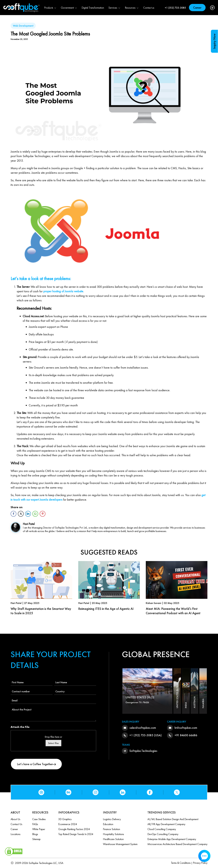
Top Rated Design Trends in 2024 (76, 834)
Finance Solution (111, 829)
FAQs (35, 824)
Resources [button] (132, 8)
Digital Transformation (93, 8)
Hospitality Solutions (113, 834)
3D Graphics (65, 819)
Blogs (35, 834)
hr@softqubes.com (186, 728)
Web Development (23, 26)
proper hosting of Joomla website (63, 291)
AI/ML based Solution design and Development (173, 819)
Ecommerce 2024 (68, 824)
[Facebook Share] (13, 514)
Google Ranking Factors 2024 (74, 829)
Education (108, 824)
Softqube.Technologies (143, 751)
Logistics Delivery (112, 819)
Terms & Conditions (181, 863)
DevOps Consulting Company (163, 834)
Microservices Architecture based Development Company (177, 844)
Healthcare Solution (113, 839)
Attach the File (20, 727)
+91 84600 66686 (186, 735)
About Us (15, 819)
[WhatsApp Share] (35, 514)
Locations (16, 834)
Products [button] (50, 8)
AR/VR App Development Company (166, 824)
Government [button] (69, 8)
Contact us (149, 8)
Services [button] (114, 8)
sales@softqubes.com (143, 728)
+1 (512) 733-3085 (175, 8)
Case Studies (39, 819)
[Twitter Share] (21, 514)
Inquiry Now (214, 41)
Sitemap (36, 839)
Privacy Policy (200, 863)
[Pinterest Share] (43, 514)
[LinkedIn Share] (28, 514)
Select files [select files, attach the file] (53, 743)
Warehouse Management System (120, 844)
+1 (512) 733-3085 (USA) (146, 735)
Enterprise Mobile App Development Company (172, 839)
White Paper (39, 829)
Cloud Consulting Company (162, 829)
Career (197, 8)
